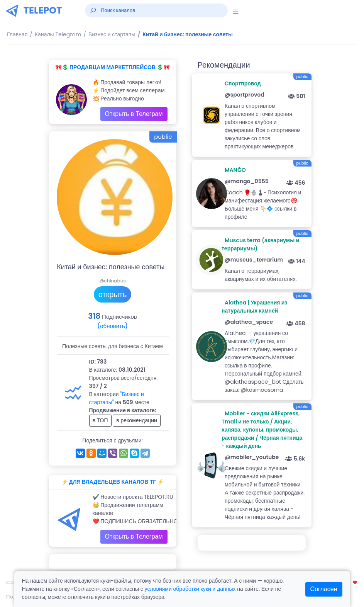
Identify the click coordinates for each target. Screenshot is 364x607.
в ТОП (100, 420)
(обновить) (113, 326)
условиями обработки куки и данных (190, 589)
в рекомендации (137, 420)
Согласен (324, 589)
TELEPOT (43, 10)
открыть (113, 294)
